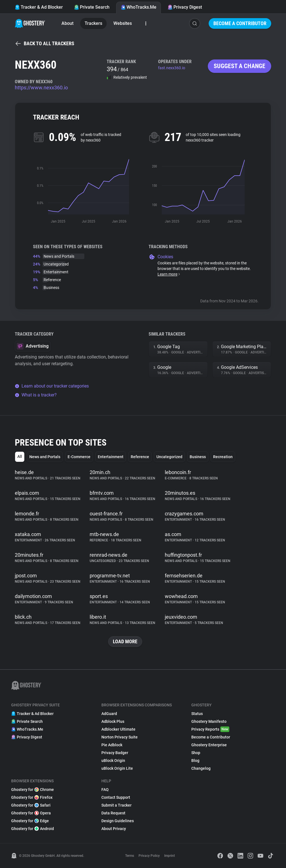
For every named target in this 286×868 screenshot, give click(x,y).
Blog (195, 761)
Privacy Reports (210, 729)
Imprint (170, 856)
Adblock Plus (113, 721)
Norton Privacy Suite (120, 737)
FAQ (105, 790)
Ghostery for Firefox (32, 797)
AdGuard (109, 714)
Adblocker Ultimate (118, 729)
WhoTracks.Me (139, 7)
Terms (130, 856)
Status (197, 714)
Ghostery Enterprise (209, 745)
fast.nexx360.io (172, 68)
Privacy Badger (115, 753)
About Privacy (114, 829)
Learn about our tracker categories (52, 386)
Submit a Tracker (116, 805)
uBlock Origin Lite (117, 768)
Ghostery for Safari (31, 805)
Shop (196, 753)
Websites (123, 23)
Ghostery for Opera (31, 813)
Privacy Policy (149, 856)
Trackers (93, 23)
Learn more (169, 274)
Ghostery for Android (33, 829)
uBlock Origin (113, 761)
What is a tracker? (36, 395)
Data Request (113, 813)
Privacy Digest (185, 7)
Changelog (201, 768)
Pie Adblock (112, 745)
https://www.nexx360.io (41, 88)
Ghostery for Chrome (33, 790)
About (67, 23)
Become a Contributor (240, 23)
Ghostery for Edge (30, 821)
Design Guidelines (118, 821)
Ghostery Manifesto (209, 721)
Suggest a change (239, 66)
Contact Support (116, 797)
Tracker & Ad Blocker (39, 7)
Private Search (92, 7)
